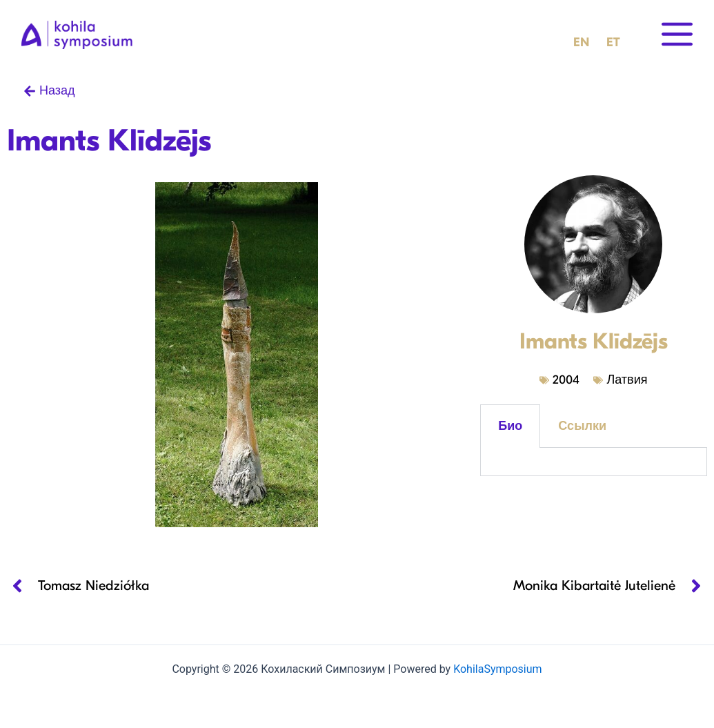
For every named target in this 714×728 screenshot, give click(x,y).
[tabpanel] (593, 462)
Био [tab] (510, 426)
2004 (566, 380)
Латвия (627, 380)
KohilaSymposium (497, 669)
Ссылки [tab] (582, 426)
